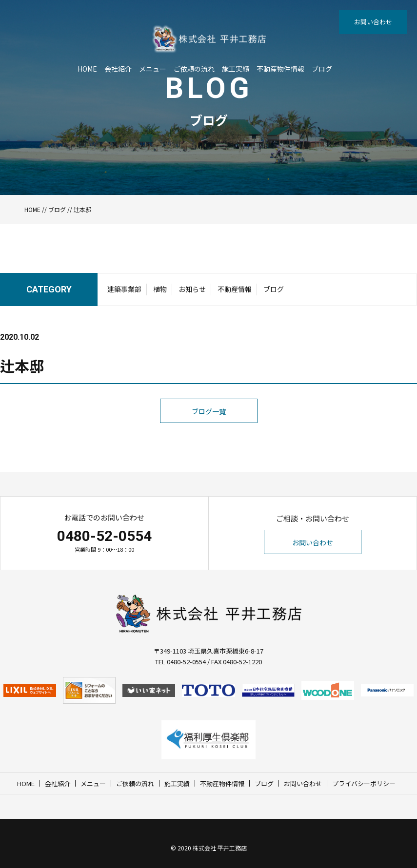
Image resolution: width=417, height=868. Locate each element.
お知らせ (192, 289)
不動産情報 (235, 289)
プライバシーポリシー (364, 783)
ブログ (322, 69)
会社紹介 (118, 69)
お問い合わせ (373, 22)
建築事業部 (124, 289)
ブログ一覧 (209, 411)
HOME (87, 69)
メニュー (153, 69)
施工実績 (236, 69)
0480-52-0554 (104, 536)
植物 (160, 289)
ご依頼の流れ (194, 69)
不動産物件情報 (280, 69)
